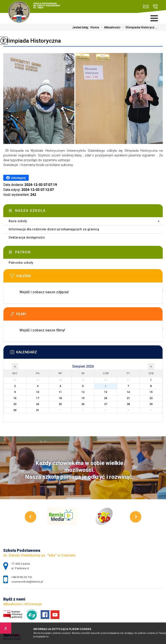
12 (83, 392)
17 (38, 398)
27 (106, 404)
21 (128, 398)
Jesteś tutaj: (81, 27)
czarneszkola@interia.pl (146, 7)
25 (60, 404)
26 (83, 404)
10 (38, 392)
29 (151, 404)
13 (106, 392)
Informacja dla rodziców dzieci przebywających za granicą (54, 229)
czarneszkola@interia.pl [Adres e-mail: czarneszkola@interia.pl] (27, 582)
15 (151, 392)
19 (83, 398)
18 (60, 398)
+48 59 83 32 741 (155, 6)
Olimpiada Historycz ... (139, 27)
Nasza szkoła (30, 211)
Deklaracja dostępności (27, 237)
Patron (23, 252)
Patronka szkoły (21, 263)
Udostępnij (16, 178)
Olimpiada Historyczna (32, 41)
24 (38, 404)
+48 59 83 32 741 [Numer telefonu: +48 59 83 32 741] (22, 577)
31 (38, 410)
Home (95, 27)
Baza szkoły (18, 221)
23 (15, 404)
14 (128, 392)
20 (106, 398)
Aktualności (110, 27)
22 (151, 398)
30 (15, 410)
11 (60, 392)
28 (128, 404)
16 (15, 398)
